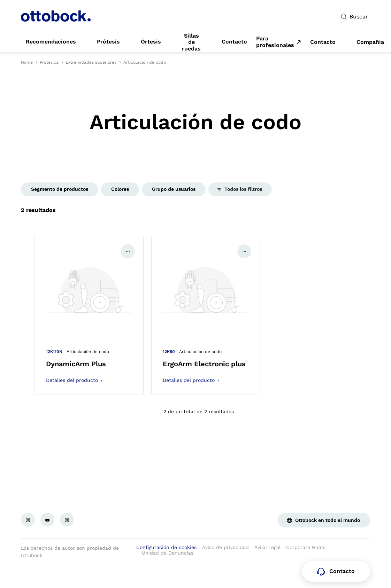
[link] (51, 42)
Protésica (49, 62)
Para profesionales (275, 42)
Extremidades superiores (91, 62)
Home (27, 62)
